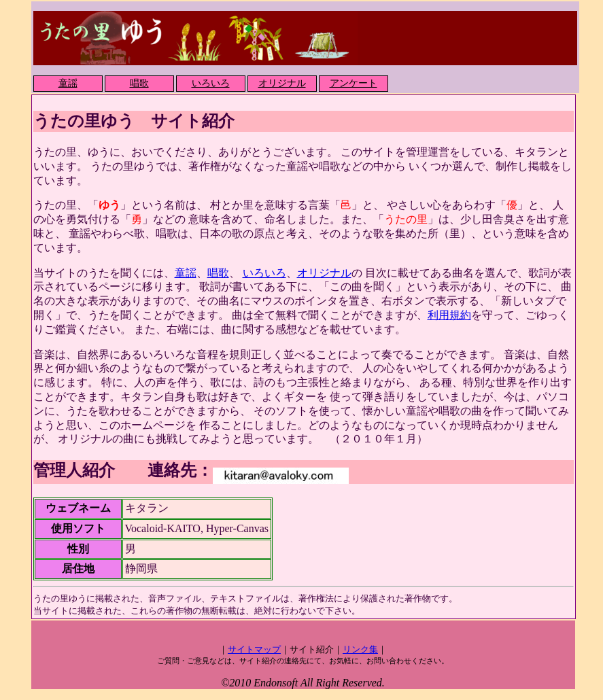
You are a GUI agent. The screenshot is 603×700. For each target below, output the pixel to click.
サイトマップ (254, 649)
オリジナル (282, 83)
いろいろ (211, 83)
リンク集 (360, 649)
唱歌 (139, 83)
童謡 (68, 83)
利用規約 (449, 315)
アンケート (354, 83)
